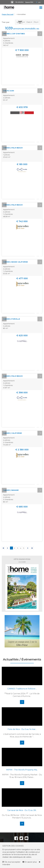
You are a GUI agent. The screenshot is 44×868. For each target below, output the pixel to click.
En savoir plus (30, 862)
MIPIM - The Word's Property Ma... (22, 770)
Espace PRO (29, 2)
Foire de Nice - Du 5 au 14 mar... (22, 729)
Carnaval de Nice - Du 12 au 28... (22, 810)
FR (37, 2)
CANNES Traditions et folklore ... (22, 689)
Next (40, 34)
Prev (4, 34)
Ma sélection (20, 2)
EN (39, 2)
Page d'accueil (8, 14)
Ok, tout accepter (11, 862)
